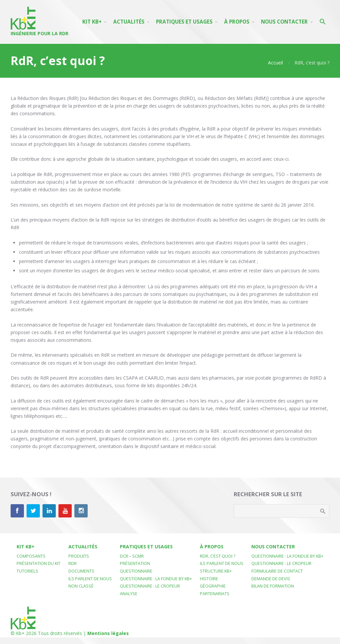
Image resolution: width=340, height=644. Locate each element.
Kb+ (20, 633)
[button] (323, 22)
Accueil (275, 63)
